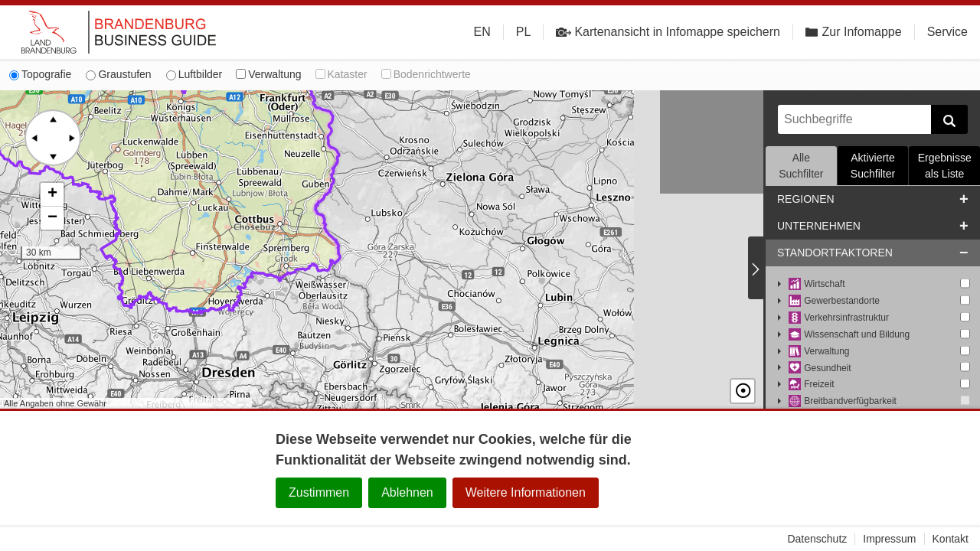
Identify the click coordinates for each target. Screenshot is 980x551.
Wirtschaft (817, 284)
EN (482, 32)
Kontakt (951, 539)
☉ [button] (743, 391)
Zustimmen (319, 492)
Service (947, 32)
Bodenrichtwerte (426, 74)
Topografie (40, 74)
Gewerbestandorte (834, 301)
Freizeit (812, 385)
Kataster (341, 74)
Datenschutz (817, 539)
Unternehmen (819, 226)
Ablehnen (407, 492)
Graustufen (118, 74)
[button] (52, 195)
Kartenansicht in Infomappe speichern (668, 32)
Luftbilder (194, 74)
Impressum (889, 539)
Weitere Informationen (526, 492)
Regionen (806, 199)
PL (524, 32)
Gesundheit (820, 368)
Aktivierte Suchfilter (873, 166)
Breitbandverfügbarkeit (843, 401)
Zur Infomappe (854, 32)
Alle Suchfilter (801, 166)
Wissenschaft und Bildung (849, 335)
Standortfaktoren (835, 253)
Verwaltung (268, 74)
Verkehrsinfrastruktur (839, 318)
